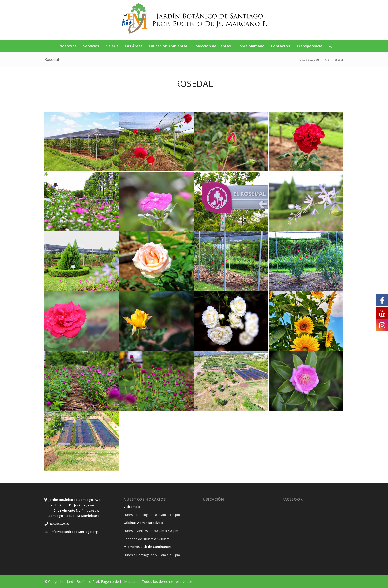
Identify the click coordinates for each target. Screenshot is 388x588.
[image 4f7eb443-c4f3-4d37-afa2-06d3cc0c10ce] (231, 381)
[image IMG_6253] (156, 202)
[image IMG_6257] (306, 202)
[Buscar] (329, 46)
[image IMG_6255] (231, 202)
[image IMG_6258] (82, 261)
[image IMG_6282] (156, 321)
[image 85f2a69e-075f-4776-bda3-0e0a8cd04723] (306, 142)
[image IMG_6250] (82, 202)
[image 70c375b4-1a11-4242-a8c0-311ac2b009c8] (306, 321)
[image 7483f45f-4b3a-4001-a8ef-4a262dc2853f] (156, 261)
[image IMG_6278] (306, 261)
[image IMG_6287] (156, 381)
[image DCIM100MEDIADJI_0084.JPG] (82, 441)
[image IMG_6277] (231, 261)
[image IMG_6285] (82, 381)
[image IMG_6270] (231, 321)
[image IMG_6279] (156, 142)
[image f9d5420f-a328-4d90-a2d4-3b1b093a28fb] (231, 142)
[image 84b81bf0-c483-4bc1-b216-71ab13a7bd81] (82, 142)
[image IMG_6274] (82, 321)
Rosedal (52, 59)
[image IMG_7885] (306, 381)
